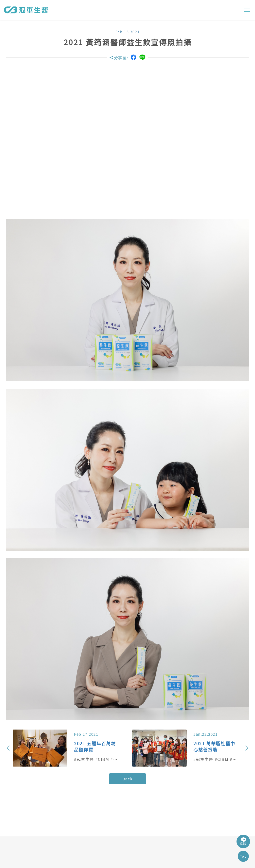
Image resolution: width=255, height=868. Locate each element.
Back (127, 779)
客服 (243, 841)
